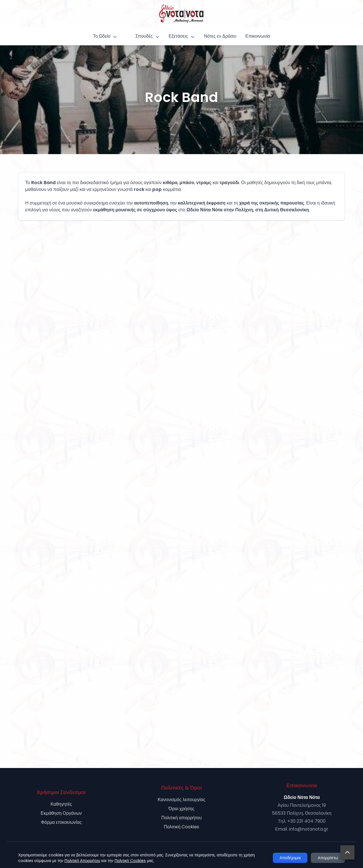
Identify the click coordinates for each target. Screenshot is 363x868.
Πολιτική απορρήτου (181, 818)
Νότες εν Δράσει (220, 36)
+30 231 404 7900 (306, 821)
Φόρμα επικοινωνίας (61, 822)
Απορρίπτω (328, 858)
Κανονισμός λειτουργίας (181, 800)
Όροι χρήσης (182, 809)
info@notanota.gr (309, 829)
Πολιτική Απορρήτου (82, 861)
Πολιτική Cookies (181, 827)
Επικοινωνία (258, 36)
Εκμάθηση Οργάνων (61, 813)
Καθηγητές (61, 804)
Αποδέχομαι (290, 858)
